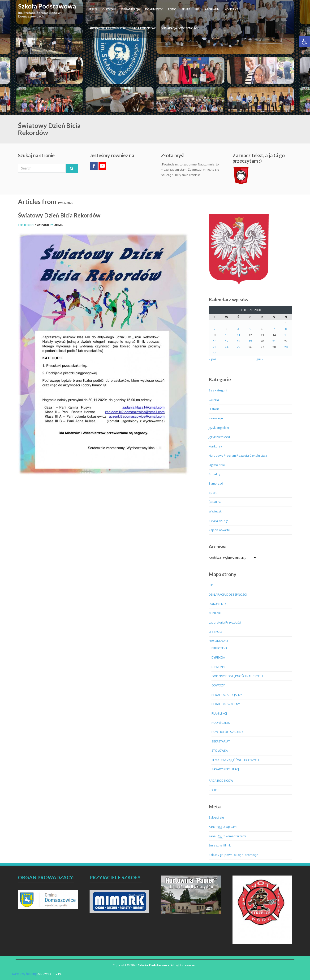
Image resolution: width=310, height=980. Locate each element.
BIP (197, 9)
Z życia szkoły (218, 521)
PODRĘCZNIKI (221, 723)
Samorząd (216, 483)
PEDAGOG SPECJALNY (227, 695)
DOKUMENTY (154, 9)
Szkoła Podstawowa (47, 6)
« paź (213, 359)
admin (59, 225)
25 (238, 347)
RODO (172, 9)
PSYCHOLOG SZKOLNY (227, 732)
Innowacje (216, 418)
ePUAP (186, 9)
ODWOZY (218, 685)
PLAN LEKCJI (220, 713)
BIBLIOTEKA (219, 648)
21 (274, 341)
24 (227, 347)
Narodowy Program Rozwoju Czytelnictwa (238, 455)
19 (250, 341)
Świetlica (215, 502)
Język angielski (219, 428)
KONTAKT (231, 9)
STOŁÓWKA (220, 750)
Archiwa (215, 558)
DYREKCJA (218, 657)
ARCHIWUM (212, 9)
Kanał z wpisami (223, 827)
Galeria (214, 400)
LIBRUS (92, 9)
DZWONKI (218, 667)
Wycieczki (215, 511)
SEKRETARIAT (221, 741)
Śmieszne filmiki (220, 845)
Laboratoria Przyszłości (107, 28)
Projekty (214, 474)
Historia (214, 409)
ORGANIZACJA (130, 9)
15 (286, 335)
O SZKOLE (109, 9)
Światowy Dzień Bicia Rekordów (59, 215)
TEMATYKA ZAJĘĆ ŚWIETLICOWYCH (235, 760)
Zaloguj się (216, 817)
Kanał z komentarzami (227, 836)
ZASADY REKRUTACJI (226, 769)
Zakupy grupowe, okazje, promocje (233, 855)
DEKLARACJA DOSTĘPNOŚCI (179, 28)
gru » (260, 359)
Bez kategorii (218, 390)
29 (286, 347)
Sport (213, 493)
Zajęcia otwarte (219, 530)
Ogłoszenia (217, 465)
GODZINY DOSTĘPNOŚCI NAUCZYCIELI (238, 676)
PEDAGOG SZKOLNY (226, 704)
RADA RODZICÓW (144, 28)
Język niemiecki (219, 437)
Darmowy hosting (24, 974)
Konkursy (215, 446)
